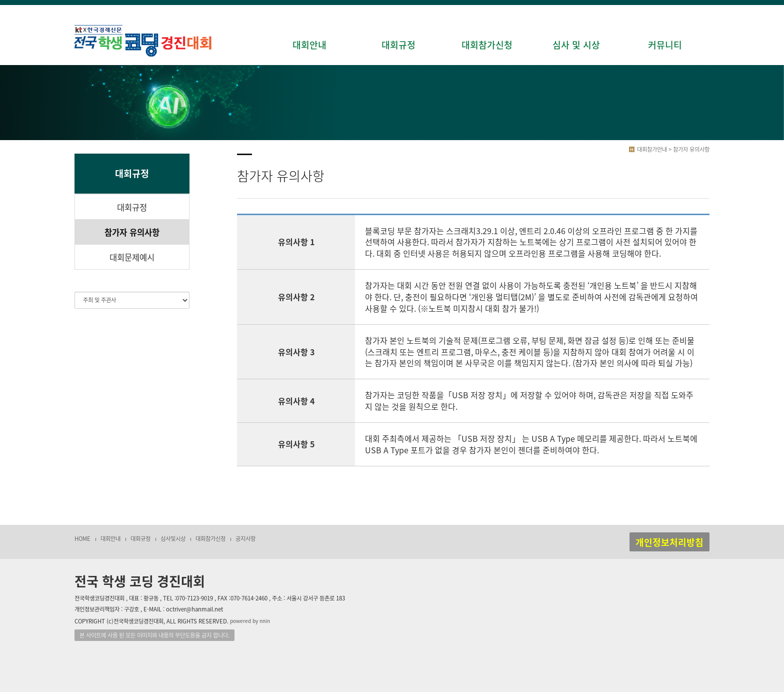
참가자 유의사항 (132, 232)
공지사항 (245, 539)
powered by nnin (250, 621)
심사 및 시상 (576, 45)
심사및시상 (173, 539)
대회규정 (398, 45)
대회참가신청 (487, 45)
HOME (82, 539)
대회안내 (309, 45)
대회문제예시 (132, 257)
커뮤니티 (665, 45)
